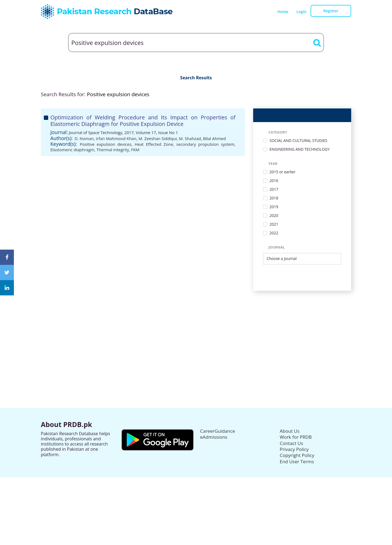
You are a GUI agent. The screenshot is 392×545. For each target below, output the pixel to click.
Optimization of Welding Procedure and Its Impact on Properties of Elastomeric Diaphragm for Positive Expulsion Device (143, 121)
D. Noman (84, 138)
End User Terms (297, 461)
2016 (274, 181)
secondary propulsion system (205, 144)
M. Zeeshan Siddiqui (158, 138)
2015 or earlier (282, 172)
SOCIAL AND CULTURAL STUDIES (298, 141)
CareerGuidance (218, 431)
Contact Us (292, 443)
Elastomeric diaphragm (72, 150)
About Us (290, 431)
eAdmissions (214, 437)
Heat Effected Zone (154, 144)
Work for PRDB (296, 437)
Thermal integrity (113, 150)
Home (283, 12)
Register (331, 11)
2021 (274, 224)
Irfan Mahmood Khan (116, 138)
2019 (274, 207)
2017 (274, 190)
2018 (274, 198)
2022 (274, 233)
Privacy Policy (294, 449)
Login (301, 12)
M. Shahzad (190, 138)
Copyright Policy (297, 455)
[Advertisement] (196, 329)
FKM (135, 150)
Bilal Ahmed (214, 138)
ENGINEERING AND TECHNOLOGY (300, 149)
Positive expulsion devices (105, 144)
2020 (274, 216)
